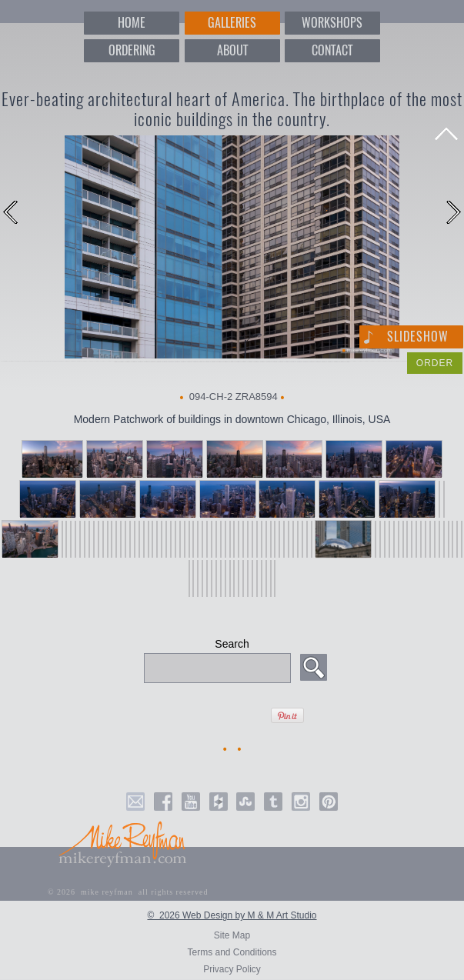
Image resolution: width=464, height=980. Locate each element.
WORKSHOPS (332, 23)
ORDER (435, 363)
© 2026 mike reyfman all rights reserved (128, 892)
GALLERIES (232, 23)
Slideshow (418, 337)
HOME (132, 23)
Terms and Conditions (232, 952)
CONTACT (332, 50)
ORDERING (132, 50)
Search (232, 644)
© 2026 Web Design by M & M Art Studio (232, 915)
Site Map (232, 935)
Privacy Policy (232, 969)
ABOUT (232, 50)
